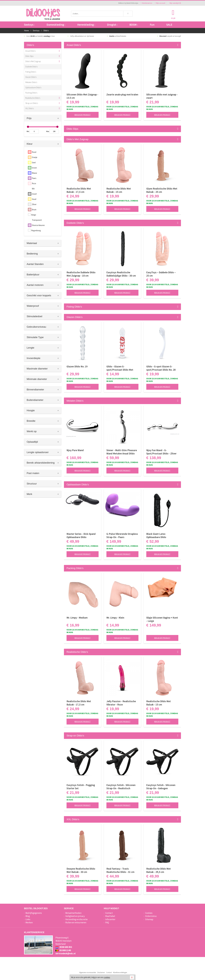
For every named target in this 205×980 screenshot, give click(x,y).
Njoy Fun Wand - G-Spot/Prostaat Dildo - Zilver (161, 452)
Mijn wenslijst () (174, 3)
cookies (107, 977)
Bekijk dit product (82, 115)
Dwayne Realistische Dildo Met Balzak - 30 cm (81, 870)
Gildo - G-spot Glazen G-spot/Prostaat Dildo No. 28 (161, 368)
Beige (34, 215)
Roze (34, 183)
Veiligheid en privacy (75, 916)
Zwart (34, 194)
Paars (34, 178)
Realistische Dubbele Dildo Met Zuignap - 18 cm (81, 274)
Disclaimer (101, 972)
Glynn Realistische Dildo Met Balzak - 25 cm (162, 190)
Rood (34, 152)
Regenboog (36, 230)
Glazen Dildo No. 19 (77, 366)
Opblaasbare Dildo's (33, 87)
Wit (33, 189)
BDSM (134, 25)
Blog (28, 916)
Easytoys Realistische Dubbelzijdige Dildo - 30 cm (121, 274)
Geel (34, 163)
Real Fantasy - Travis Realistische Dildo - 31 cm (120, 870)
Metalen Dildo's (31, 82)
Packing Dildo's (31, 93)
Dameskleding (56, 25)
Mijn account (160, 3)
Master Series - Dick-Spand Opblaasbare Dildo (81, 535)
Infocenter (110, 919)
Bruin (34, 210)
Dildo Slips (29, 56)
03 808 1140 (63, 950)
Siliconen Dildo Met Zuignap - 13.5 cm (82, 96)
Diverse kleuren (38, 225)
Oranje (35, 157)
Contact (109, 913)
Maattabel (110, 916)
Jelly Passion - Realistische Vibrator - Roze (121, 703)
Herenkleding (86, 25)
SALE (169, 25)
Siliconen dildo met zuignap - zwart (162, 96)
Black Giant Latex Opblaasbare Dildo (156, 535)
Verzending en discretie (76, 919)
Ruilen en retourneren (76, 922)
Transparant (37, 220)
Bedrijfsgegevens (34, 913)
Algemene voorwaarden (88, 972)
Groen (34, 168)
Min (28, 131)
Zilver (34, 204)
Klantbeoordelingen (120, 972)
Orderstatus (151, 916)
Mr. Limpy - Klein (115, 618)
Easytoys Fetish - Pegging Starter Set (81, 787)
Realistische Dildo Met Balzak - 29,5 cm (159, 870)
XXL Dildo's (30, 108)
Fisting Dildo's (31, 72)
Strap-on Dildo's (32, 103)
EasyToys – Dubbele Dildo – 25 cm (161, 274)
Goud (34, 199)
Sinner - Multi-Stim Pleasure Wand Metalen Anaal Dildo (122, 452)
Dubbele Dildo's (31, 67)
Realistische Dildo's (33, 98)
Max (48, 131)
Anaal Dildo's (30, 51)
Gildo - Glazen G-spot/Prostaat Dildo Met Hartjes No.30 (120, 368)
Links (28, 919)
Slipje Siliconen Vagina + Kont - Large (162, 619)
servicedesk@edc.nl (66, 953)
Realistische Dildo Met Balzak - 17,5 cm (79, 190)
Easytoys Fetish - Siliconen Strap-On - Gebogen (161, 787)
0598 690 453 (64, 947)
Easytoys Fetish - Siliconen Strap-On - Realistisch (121, 787)
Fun (152, 25)
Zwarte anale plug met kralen (122, 94)
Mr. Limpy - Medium (77, 618)
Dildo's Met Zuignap (33, 61)
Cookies (149, 913)
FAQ (107, 922)
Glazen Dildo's (31, 77)
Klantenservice (146, 3)
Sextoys (29, 25)
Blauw (34, 173)
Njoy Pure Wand (75, 450)
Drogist (112, 25)
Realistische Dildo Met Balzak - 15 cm (119, 190)
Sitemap (149, 919)
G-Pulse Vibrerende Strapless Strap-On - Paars (122, 535)
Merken (29, 922)
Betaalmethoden (73, 913)
